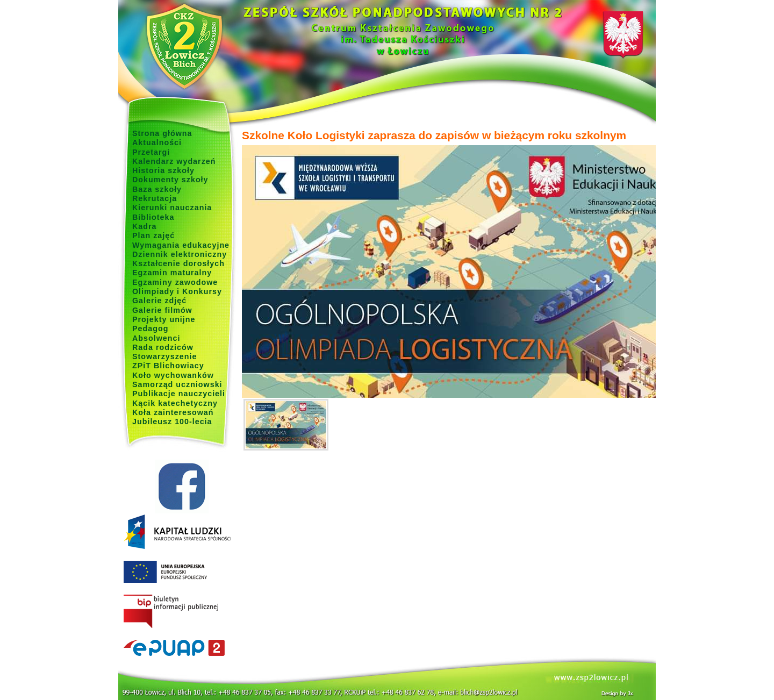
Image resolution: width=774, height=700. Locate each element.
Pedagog (150, 328)
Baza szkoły (157, 189)
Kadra (145, 226)
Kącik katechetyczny (175, 403)
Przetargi (151, 152)
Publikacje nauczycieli (179, 394)
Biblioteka (153, 217)
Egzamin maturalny (172, 273)
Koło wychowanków (173, 375)
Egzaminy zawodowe (175, 282)
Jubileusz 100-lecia (172, 422)
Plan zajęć (153, 235)
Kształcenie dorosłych (178, 263)
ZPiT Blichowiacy (168, 366)
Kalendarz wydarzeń (174, 161)
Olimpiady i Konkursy (177, 291)
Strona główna (162, 133)
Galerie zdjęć (159, 301)
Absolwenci (156, 338)
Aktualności (157, 142)
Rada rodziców (163, 347)
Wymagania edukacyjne (181, 245)
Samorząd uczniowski (177, 384)
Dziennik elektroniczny (180, 254)
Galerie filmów (162, 310)
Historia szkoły (163, 170)
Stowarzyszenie (165, 356)
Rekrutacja (155, 198)
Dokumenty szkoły (170, 180)
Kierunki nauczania (172, 208)
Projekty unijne (164, 319)
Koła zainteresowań (173, 412)
